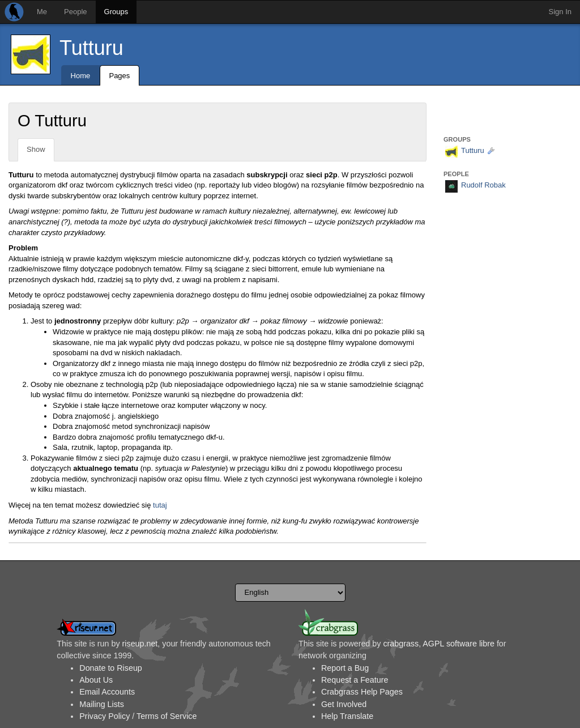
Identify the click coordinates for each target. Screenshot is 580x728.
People (75, 12)
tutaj (160, 505)
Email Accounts (107, 692)
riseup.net (140, 644)
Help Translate (347, 716)
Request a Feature (355, 680)
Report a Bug (345, 668)
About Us (96, 680)
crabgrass (401, 644)
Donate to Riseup (110, 668)
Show (36, 149)
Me (42, 12)
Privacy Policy (105, 716)
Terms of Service (167, 716)
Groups (116, 12)
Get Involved (344, 704)
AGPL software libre (459, 644)
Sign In (560, 12)
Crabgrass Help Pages (362, 692)
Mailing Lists (102, 704)
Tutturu (91, 48)
